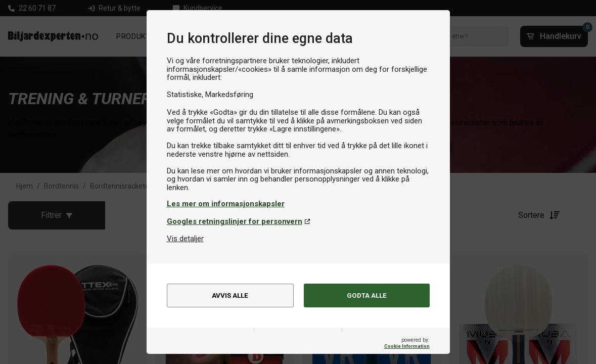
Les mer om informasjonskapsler (226, 204)
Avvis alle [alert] (230, 296)
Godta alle (366, 296)
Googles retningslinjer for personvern (235, 221)
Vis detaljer (185, 239)
